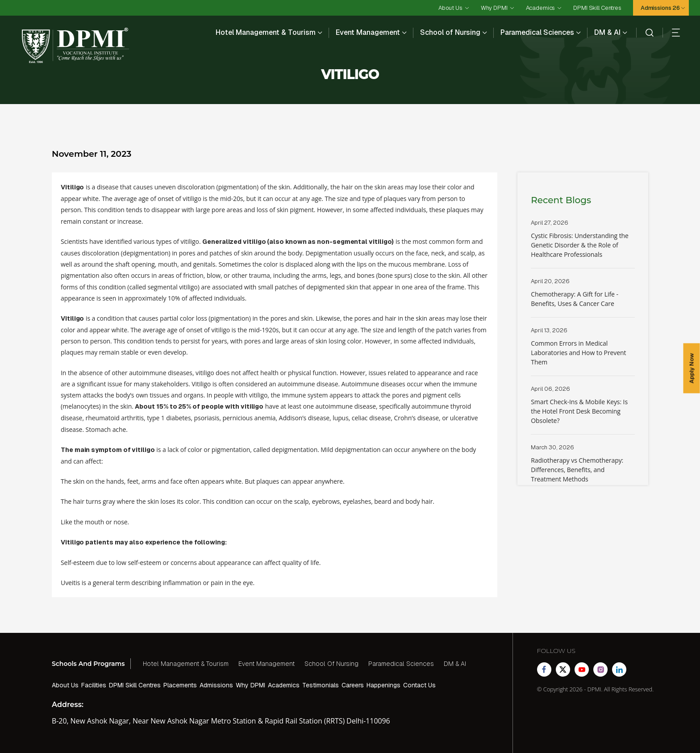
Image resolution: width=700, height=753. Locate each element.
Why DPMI (494, 8)
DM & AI (607, 32)
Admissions (216, 685)
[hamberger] (671, 33)
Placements (180, 685)
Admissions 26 (660, 8)
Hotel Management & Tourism (266, 32)
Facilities (94, 685)
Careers (353, 685)
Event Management (368, 32)
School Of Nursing (331, 664)
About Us (450, 8)
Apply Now (692, 368)
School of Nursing (450, 32)
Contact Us (419, 685)
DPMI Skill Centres (597, 8)
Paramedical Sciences (537, 32)
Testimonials (321, 685)
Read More (583, 243)
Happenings (383, 685)
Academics (541, 8)
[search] (645, 33)
